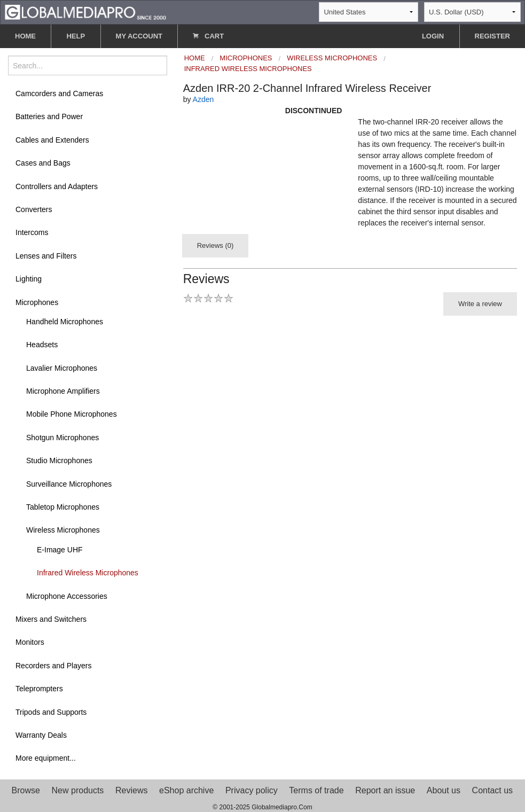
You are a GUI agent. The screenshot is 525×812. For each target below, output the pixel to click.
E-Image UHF (60, 550)
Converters (34, 209)
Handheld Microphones (65, 322)
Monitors (30, 642)
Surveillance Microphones (69, 484)
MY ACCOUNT (139, 36)
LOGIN (433, 36)
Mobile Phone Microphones (72, 414)
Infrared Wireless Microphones (88, 573)
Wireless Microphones (63, 530)
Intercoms (32, 232)
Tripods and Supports (51, 712)
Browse (26, 790)
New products (78, 790)
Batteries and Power (49, 116)
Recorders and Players (53, 666)
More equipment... (46, 758)
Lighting (29, 279)
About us (444, 790)
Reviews (131, 790)
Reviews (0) (216, 245)
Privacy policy (252, 790)
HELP (76, 36)
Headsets (42, 345)
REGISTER (492, 36)
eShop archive (186, 790)
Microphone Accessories (67, 596)
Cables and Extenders (52, 140)
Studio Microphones (59, 460)
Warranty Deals (41, 735)
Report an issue (385, 790)
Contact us (492, 790)
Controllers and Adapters (57, 186)
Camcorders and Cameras (59, 93)
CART (208, 36)
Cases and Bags (43, 163)
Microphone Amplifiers (63, 391)
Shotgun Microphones (62, 438)
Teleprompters (39, 689)
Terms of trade (316, 790)
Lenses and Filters (46, 256)
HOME (25, 36)
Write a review (480, 304)
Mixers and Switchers (51, 619)
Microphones (37, 302)
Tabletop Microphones (63, 507)
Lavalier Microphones (62, 368)
